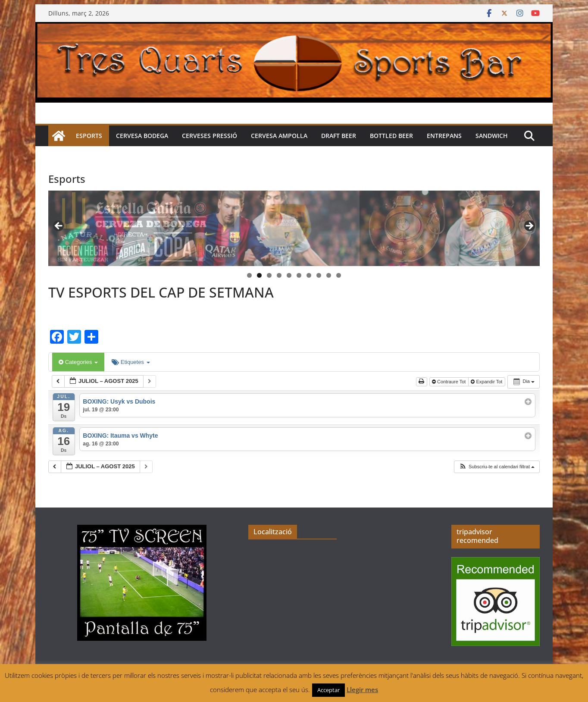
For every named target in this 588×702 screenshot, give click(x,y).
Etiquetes (131, 362)
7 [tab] (309, 275)
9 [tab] (329, 275)
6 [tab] (299, 275)
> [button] (529, 226)
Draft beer (339, 136)
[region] (294, 228)
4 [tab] (279, 275)
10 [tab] (339, 276)
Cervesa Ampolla (279, 136)
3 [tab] (269, 275)
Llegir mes (362, 689)
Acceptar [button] (328, 690)
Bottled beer (391, 136)
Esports (89, 136)
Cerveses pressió (210, 136)
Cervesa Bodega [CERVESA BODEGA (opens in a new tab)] (142, 136)
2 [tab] (259, 275)
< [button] (59, 226)
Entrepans (444, 136)
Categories (78, 362)
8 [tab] (319, 275)
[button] (497, 467)
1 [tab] (249, 275)
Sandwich (492, 136)
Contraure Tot (450, 382)
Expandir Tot (487, 382)
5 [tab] (289, 275)
